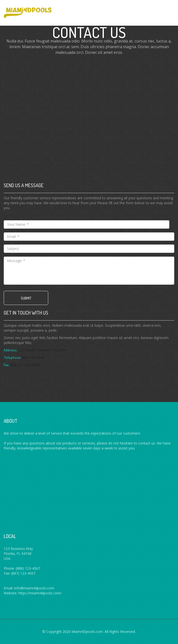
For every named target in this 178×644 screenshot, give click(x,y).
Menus (168, 10)
